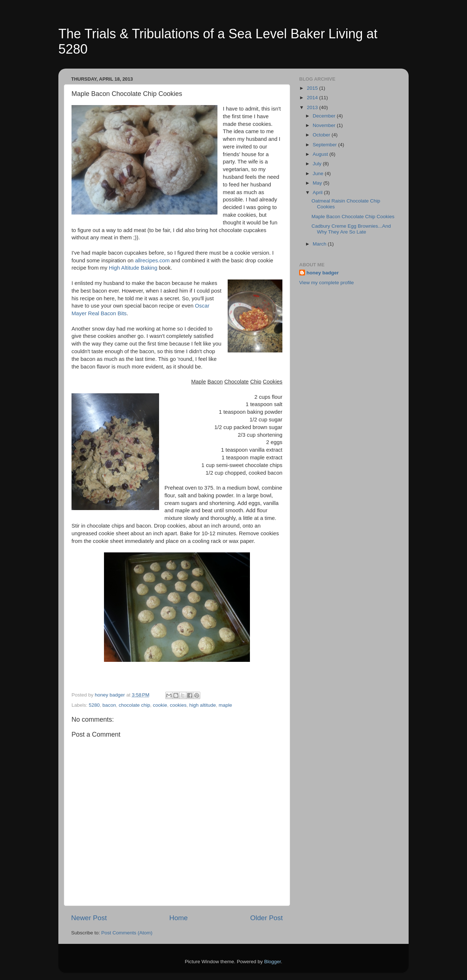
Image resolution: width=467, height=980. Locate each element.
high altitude (203, 705)
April (318, 192)
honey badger (323, 273)
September (325, 145)
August (321, 154)
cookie (160, 705)
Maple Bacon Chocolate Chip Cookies (353, 217)
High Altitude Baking (133, 268)
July (318, 164)
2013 (313, 107)
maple (225, 705)
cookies (178, 705)
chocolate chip (134, 705)
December (325, 116)
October (322, 135)
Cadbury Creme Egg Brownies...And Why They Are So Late (351, 229)
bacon (109, 705)
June (319, 173)
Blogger (273, 962)
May (318, 183)
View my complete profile (327, 283)
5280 (94, 705)
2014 (313, 98)
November (325, 125)
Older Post (267, 918)
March (320, 244)
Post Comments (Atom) (127, 933)
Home (178, 918)
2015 (313, 88)
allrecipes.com (152, 261)
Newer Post (89, 918)
